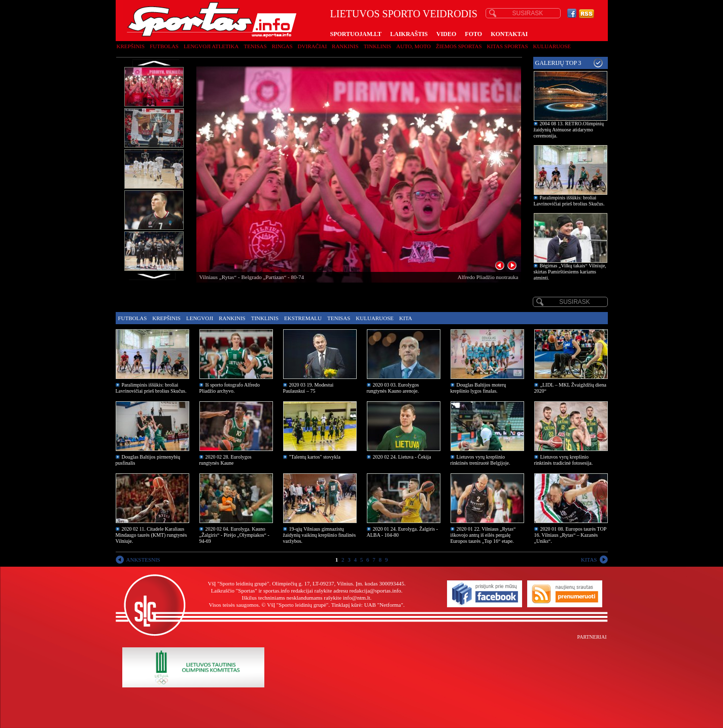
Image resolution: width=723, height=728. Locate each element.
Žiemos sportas (459, 46)
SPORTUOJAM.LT (356, 34)
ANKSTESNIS (143, 560)
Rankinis (345, 46)
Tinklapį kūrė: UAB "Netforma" (367, 605)
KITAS (589, 560)
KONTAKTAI (509, 34)
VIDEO (446, 34)
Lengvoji (200, 318)
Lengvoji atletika (211, 46)
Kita (406, 318)
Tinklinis (377, 46)
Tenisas (255, 46)
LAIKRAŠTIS (409, 34)
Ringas (282, 46)
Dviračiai (312, 46)
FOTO (473, 34)
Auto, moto (414, 46)
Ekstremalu (303, 318)
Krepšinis (131, 46)
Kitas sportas (508, 46)
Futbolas (164, 46)
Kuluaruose (552, 46)
